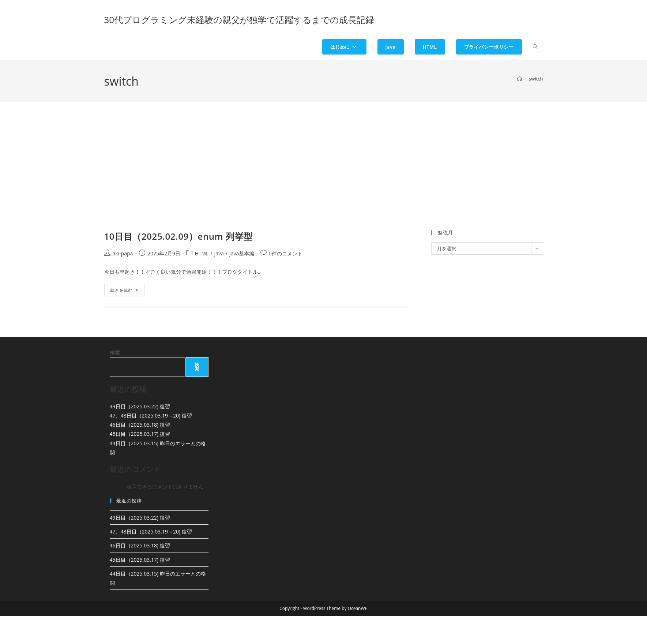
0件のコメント (286, 253)
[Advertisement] (324, 175)
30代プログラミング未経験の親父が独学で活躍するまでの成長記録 (239, 20)
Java (219, 253)
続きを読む (127, 291)
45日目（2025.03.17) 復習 (140, 434)
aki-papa (123, 253)
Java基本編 (242, 253)
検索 (115, 353)
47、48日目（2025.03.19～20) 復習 (151, 415)
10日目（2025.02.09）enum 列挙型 (178, 236)
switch (536, 79)
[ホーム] (520, 79)
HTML (202, 253)
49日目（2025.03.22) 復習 (140, 406)
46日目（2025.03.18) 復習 (140, 425)
